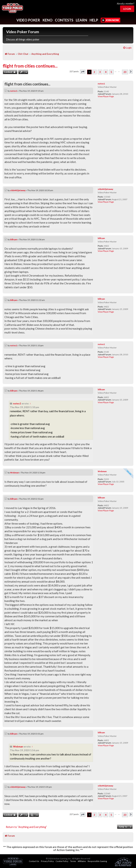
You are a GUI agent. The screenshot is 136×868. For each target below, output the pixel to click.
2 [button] (94, 72)
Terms (73, 861)
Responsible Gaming (97, 861)
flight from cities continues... (30, 66)
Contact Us (34, 861)
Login (127, 9)
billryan (101, 238)
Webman (102, 471)
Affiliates (82, 861)
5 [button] (111, 72)
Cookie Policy (62, 861)
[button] (83, 72)
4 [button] (106, 72)
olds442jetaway (105, 189)
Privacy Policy (47, 861)
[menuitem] (127, 48)
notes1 (101, 84)
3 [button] (100, 72)
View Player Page (106, 96)
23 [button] (125, 72)
